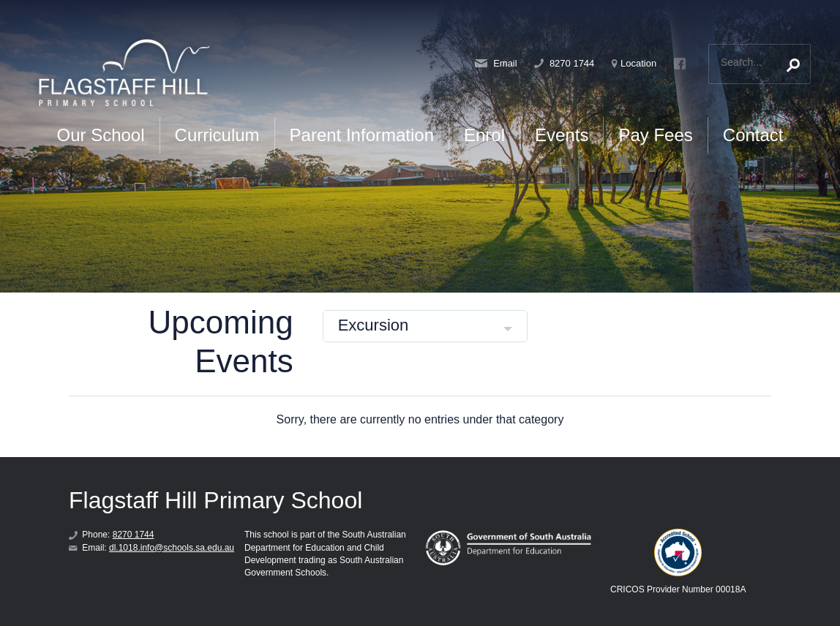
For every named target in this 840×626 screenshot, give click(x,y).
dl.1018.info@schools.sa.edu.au (172, 548)
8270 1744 (564, 63)
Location (634, 63)
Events (562, 135)
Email (496, 63)
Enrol (484, 135)
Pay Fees (655, 135)
